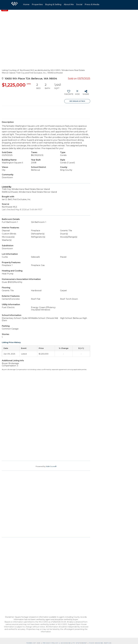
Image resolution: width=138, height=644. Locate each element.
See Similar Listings (77, 101)
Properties (37, 4)
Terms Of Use (33, 643)
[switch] (69, 93)
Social (79, 4)
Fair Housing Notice (101, 643)
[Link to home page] (14, 5)
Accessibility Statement (74, 643)
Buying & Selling (53, 4)
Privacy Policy (51, 643)
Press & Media (92, 4)
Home (26, 4)
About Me (69, 4)
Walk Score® (51, 466)
